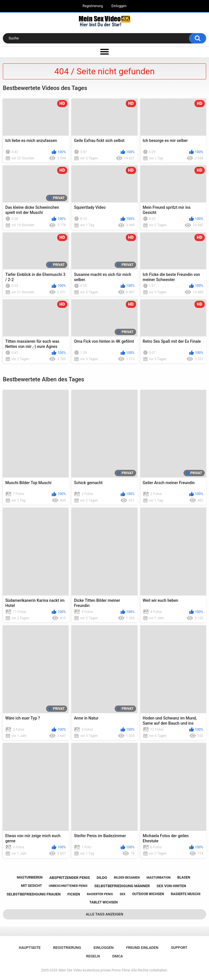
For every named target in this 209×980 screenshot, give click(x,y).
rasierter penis (100, 894)
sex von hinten (171, 886)
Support (179, 948)
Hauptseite (30, 948)
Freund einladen (142, 948)
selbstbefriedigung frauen (34, 894)
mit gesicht (31, 886)
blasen (184, 877)
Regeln (93, 956)
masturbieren (30, 877)
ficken (74, 894)
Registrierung (93, 6)
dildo (102, 878)
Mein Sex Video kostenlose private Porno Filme (94, 970)
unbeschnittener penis (68, 886)
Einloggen (119, 6)
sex (123, 894)
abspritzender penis (69, 878)
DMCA (118, 956)
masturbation (158, 878)
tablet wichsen (104, 902)
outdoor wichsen (148, 894)
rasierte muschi (186, 894)
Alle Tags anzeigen (104, 914)
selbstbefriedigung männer (122, 886)
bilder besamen (127, 878)
